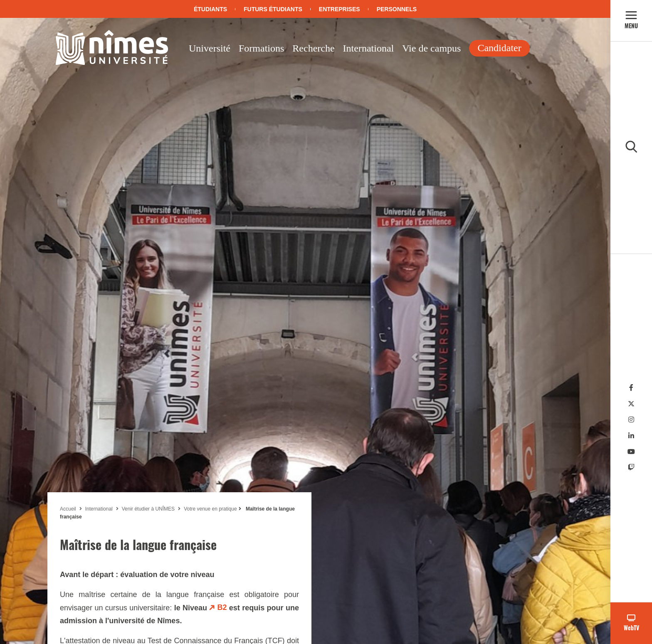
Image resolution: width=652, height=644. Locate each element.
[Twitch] (631, 468)
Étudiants (210, 9)
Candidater (499, 48)
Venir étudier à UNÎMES (148, 509)
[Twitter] (631, 404)
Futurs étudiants (273, 9)
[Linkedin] (631, 436)
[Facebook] (631, 388)
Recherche (313, 48)
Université (210, 48)
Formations (261, 48)
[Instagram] (631, 420)
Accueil (68, 509)
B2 (222, 607)
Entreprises (340, 9)
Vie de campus (431, 48)
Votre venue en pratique (210, 509)
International (369, 48)
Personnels (397, 9)
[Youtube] (631, 452)
